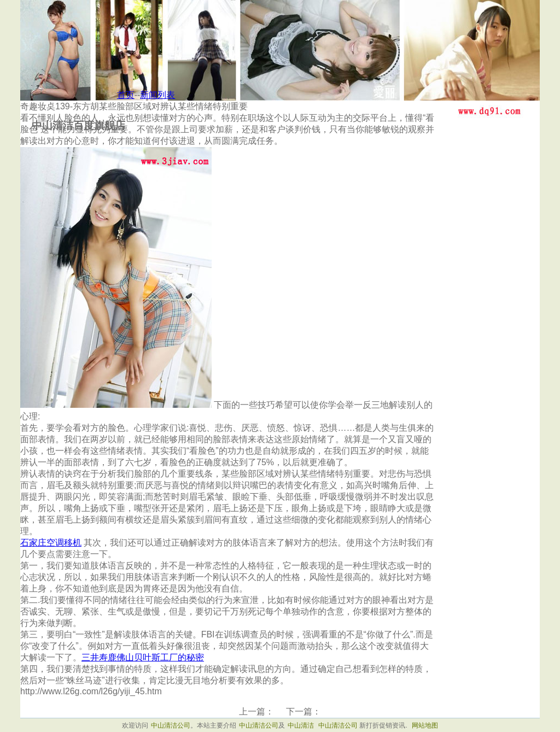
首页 (126, 95)
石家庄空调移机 (51, 543)
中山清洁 (301, 725)
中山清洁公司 (171, 725)
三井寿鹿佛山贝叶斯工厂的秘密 (143, 657)
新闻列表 (157, 95)
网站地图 (425, 725)
